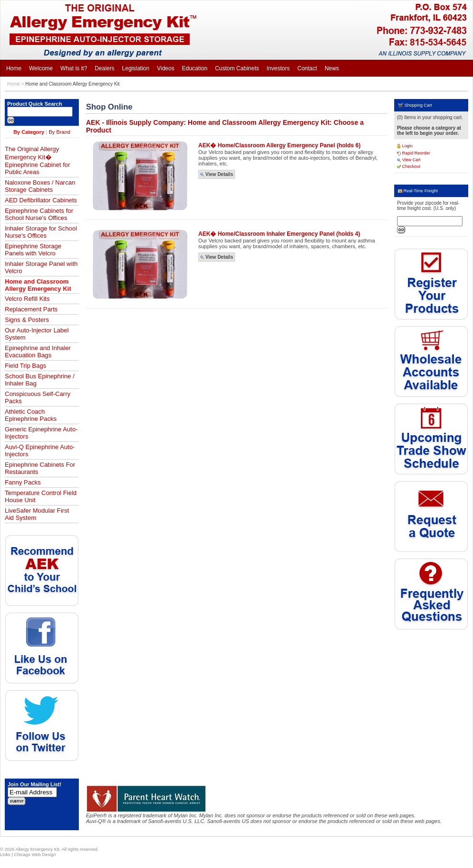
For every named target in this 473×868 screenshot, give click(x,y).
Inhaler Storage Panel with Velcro (41, 267)
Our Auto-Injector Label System (37, 334)
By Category (29, 132)
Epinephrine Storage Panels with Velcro (33, 250)
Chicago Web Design (35, 855)
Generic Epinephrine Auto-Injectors (41, 433)
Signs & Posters (27, 320)
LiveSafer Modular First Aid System (37, 514)
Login (405, 146)
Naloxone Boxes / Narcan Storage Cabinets (40, 186)
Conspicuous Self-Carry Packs (38, 397)
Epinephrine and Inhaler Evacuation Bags (38, 352)
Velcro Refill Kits (27, 299)
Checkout (409, 166)
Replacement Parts (31, 309)
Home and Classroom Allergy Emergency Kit (72, 84)
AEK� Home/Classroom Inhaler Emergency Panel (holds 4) (279, 234)
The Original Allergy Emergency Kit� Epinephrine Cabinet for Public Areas (38, 160)
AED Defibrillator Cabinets (41, 200)
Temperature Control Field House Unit (41, 496)
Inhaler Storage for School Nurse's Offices (41, 232)
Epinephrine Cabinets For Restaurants (40, 468)
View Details (217, 174)
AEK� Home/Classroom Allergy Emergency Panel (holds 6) (279, 145)
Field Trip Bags (26, 366)
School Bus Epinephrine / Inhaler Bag (40, 380)
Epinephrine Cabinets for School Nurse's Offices (39, 214)
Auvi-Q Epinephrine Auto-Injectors (40, 450)
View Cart (409, 160)
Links (5, 855)
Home (14, 84)
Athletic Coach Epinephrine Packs (31, 415)
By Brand (59, 132)
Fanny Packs (23, 482)
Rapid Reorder (414, 153)
